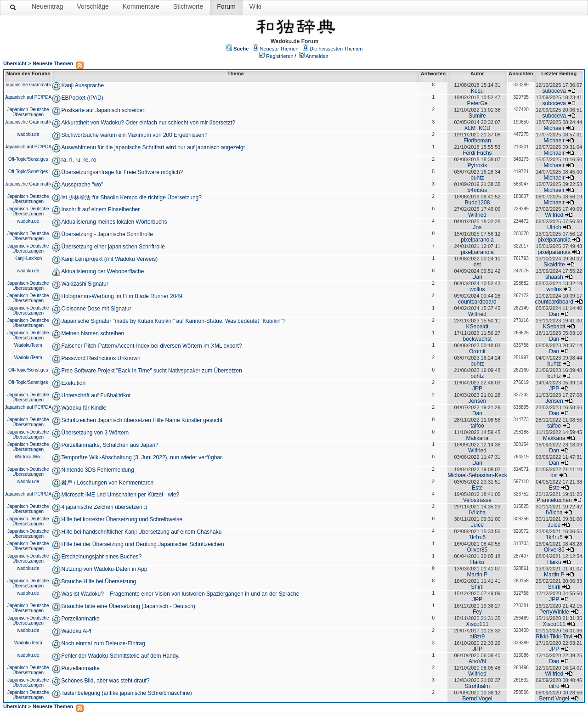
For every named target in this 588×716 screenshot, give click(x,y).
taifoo (477, 426)
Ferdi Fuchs (477, 153)
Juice (477, 525)
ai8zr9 (478, 637)
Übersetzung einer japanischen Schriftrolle (113, 247)
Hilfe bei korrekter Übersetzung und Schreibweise (122, 519)
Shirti (477, 587)
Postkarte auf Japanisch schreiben (103, 110)
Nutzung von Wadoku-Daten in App (104, 569)
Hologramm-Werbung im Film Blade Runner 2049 (122, 296)
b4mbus (478, 190)
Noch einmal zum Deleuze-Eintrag (103, 643)
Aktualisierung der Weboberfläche (102, 271)
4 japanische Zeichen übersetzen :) (104, 507)
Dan (477, 277)
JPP (477, 389)
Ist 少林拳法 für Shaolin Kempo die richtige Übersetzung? (131, 197)
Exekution (73, 383)
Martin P (478, 575)
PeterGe (478, 103)
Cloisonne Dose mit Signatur (96, 309)
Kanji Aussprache (82, 85)
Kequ (477, 91)
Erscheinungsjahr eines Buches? (101, 557)
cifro (554, 686)
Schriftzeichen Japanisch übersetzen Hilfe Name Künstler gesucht (142, 420)
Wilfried (477, 215)
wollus (477, 289)
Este (477, 488)
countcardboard (477, 302)
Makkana (478, 438)
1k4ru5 (478, 537)
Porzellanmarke (80, 619)
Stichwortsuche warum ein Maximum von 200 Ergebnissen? (134, 135)
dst (477, 265)
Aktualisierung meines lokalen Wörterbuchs (114, 222)
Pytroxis (478, 165)
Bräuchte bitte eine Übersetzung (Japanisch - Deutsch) (128, 606)
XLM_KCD (478, 128)
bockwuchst (478, 339)
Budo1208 (478, 203)
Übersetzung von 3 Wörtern (95, 433)
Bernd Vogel (477, 699)
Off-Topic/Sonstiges (28, 159)
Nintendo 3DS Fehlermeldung (97, 470)
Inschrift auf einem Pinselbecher (100, 209)
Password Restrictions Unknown (101, 358)
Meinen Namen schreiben (93, 333)
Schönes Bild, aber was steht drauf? (105, 681)
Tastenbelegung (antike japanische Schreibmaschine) (126, 693)
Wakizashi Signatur (85, 284)
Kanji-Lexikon (28, 258)
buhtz (477, 178)
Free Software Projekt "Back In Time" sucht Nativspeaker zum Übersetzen (151, 371)
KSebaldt (478, 327)
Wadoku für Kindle (84, 408)
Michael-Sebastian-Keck (477, 475)
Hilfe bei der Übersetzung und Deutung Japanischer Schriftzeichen (142, 544)
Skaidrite (554, 265)
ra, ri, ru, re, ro (79, 160)
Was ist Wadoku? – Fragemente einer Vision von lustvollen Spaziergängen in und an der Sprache (180, 594)
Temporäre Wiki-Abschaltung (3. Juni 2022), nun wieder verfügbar (141, 457)
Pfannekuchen (554, 500)
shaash (554, 277)
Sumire (477, 116)
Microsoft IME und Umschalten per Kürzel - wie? (120, 495)
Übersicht (15, 63)
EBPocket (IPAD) (82, 98)
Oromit (477, 351)
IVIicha (478, 513)
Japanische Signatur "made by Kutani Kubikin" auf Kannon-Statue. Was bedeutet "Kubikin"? (173, 321)
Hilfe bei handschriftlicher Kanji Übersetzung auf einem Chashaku (141, 532)
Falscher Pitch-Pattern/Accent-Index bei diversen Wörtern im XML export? (151, 346)
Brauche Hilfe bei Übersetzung (99, 581)
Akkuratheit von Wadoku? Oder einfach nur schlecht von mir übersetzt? (148, 123)
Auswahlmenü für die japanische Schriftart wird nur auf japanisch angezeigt (153, 147)
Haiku (478, 562)
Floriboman (477, 141)
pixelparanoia (477, 240)
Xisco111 (477, 624)
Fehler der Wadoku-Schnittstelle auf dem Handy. (120, 656)
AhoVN (477, 661)
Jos (478, 227)
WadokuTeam (28, 345)
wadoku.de (28, 134)
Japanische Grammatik (28, 85)
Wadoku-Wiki (28, 457)
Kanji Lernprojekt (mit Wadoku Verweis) (109, 259)
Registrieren (280, 56)
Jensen (478, 401)
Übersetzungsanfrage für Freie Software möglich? (122, 172)
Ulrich (554, 227)
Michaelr (554, 128)
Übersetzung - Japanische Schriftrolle (107, 234)
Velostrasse (477, 500)
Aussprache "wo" (82, 185)
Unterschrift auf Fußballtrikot (96, 395)
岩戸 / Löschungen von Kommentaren (107, 483)
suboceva (554, 91)
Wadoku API (76, 631)
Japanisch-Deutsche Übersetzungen (28, 112)
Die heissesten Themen (336, 49)
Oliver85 (478, 550)
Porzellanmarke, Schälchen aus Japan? (110, 445)
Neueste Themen (279, 49)
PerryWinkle (554, 612)
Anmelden (317, 56)
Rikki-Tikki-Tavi (554, 637)
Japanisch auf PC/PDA (28, 97)
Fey (477, 612)
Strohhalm (478, 686)
